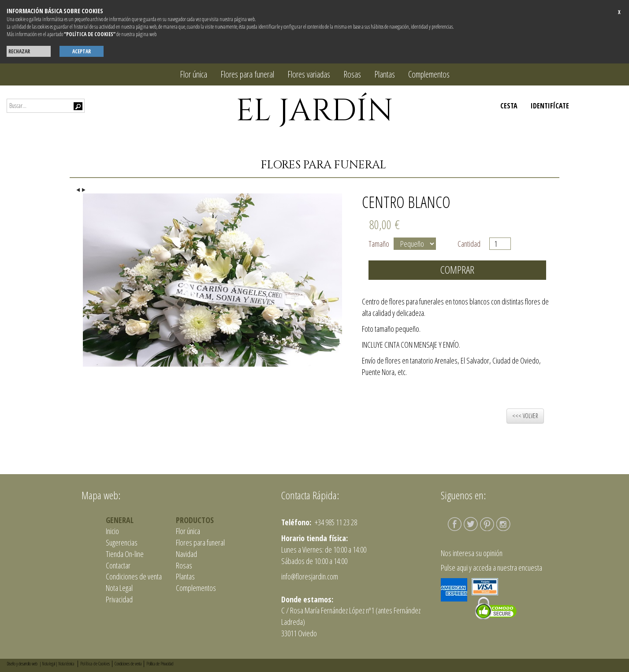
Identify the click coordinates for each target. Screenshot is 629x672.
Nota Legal (119, 588)
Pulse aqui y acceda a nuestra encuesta (491, 568)
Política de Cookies (95, 663)
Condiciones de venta (134, 576)
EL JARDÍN (314, 111)
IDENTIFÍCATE (550, 106)
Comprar (457, 270)
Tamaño (379, 244)
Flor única (194, 74)
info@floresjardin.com (310, 576)
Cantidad (471, 244)
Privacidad (119, 599)
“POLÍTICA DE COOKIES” (90, 34)
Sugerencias (122, 542)
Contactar (118, 565)
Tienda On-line (125, 554)
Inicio (112, 531)
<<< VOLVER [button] (525, 416)
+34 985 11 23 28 (335, 522)
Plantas (385, 74)
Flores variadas (309, 74)
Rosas (352, 74)
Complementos (429, 74)
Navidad (186, 554)
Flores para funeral (247, 74)
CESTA (509, 106)
